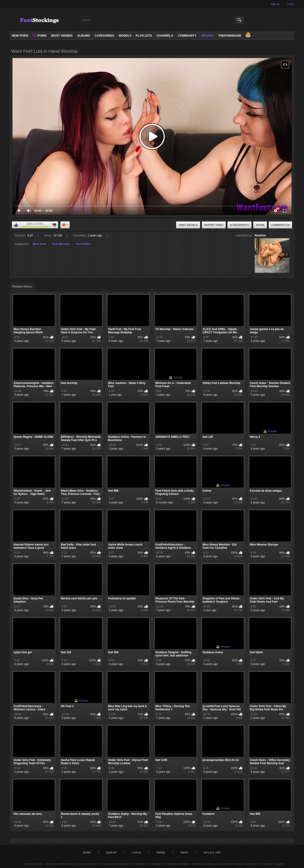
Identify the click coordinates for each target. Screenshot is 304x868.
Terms (161, 853)
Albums (84, 36)
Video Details (188, 225)
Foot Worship (61, 244)
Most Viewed (62, 36)
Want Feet (39, 244)
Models (125, 36)
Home (87, 853)
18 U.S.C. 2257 (212, 853)
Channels (165, 36)
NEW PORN (20, 36)
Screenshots (239, 225)
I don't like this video (54, 225)
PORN (39, 36)
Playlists (144, 36)
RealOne (260, 235)
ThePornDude (230, 36)
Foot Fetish (83, 244)
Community (187, 36)
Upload (207, 36)
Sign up (275, 4)
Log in (291, 4)
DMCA (184, 853)
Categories (104, 36)
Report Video (214, 225)
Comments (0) (280, 225)
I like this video (16, 225)
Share (260, 225)
